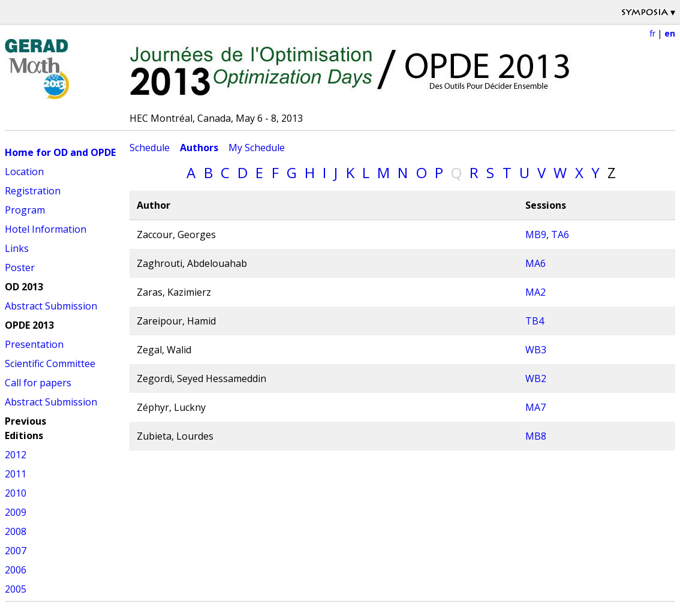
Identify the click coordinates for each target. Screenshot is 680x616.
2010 (16, 493)
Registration (33, 191)
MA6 (535, 263)
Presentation (34, 344)
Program (25, 210)
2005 (16, 589)
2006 (16, 570)
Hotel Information (46, 229)
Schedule (150, 148)
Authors (199, 148)
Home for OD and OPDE (60, 152)
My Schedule (257, 148)
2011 (16, 474)
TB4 (535, 321)
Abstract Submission (51, 306)
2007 (16, 551)
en (670, 33)
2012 (16, 455)
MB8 (536, 436)
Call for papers (38, 383)
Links (17, 248)
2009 (16, 512)
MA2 (535, 292)
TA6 (560, 235)
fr (652, 33)
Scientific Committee (50, 363)
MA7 (535, 407)
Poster (20, 268)
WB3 (536, 350)
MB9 (536, 235)
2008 (16, 531)
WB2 (536, 378)
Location (24, 172)
